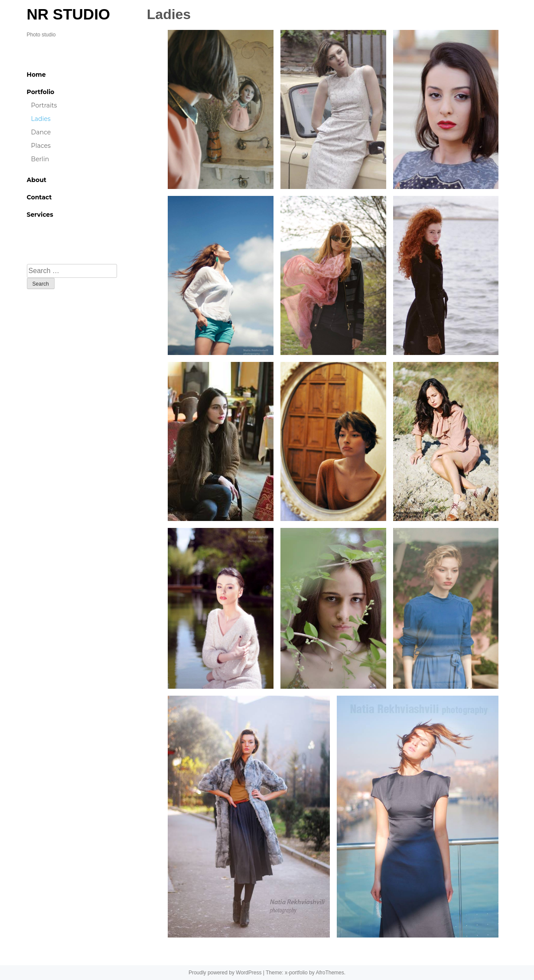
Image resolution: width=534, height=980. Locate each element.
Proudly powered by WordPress (225, 973)
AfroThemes (330, 973)
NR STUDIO (69, 14)
